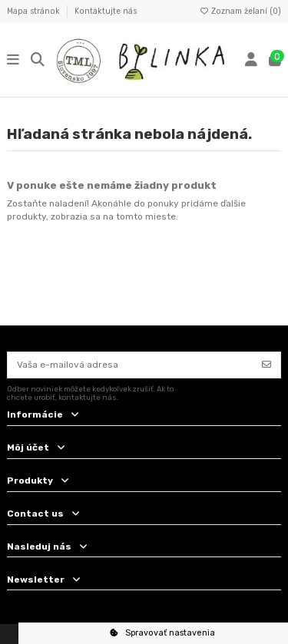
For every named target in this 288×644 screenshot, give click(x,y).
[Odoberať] (266, 365)
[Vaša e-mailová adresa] (131, 365)
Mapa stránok (35, 11)
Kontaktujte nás (106, 11)
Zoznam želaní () (240, 11)
